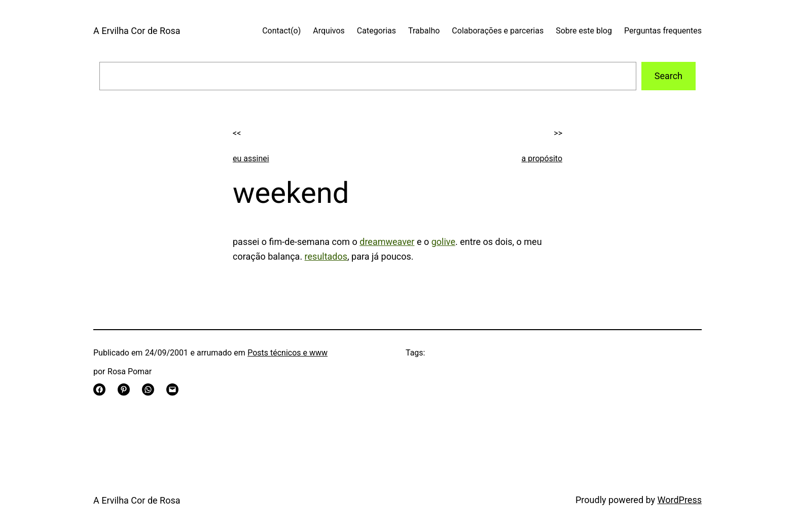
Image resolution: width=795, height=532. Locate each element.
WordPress (680, 500)
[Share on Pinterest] (124, 389)
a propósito (542, 158)
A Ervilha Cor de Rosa (137, 31)
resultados (326, 256)
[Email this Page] (172, 389)
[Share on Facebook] (99, 389)
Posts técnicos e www (287, 353)
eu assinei (251, 158)
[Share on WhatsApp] (148, 389)
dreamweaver (387, 242)
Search (668, 76)
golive (443, 242)
